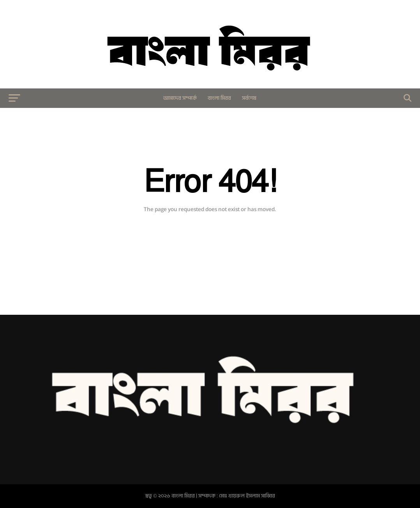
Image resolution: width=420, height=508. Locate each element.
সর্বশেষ (249, 98)
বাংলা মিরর (219, 98)
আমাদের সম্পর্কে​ (180, 98)
